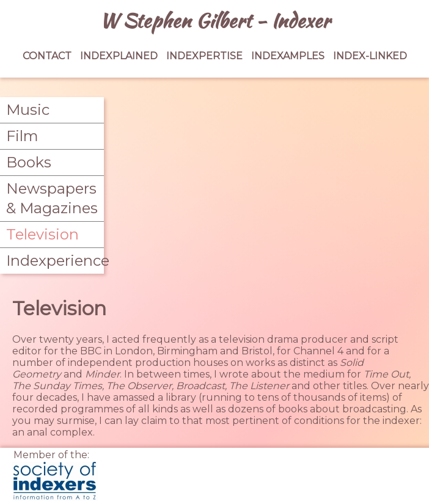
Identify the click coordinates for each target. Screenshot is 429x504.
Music (28, 110)
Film (22, 136)
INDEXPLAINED (119, 56)
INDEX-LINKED (370, 56)
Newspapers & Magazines (52, 198)
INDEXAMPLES (288, 56)
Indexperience (52, 261)
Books (29, 162)
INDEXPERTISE (204, 56)
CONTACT (47, 56)
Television (42, 234)
